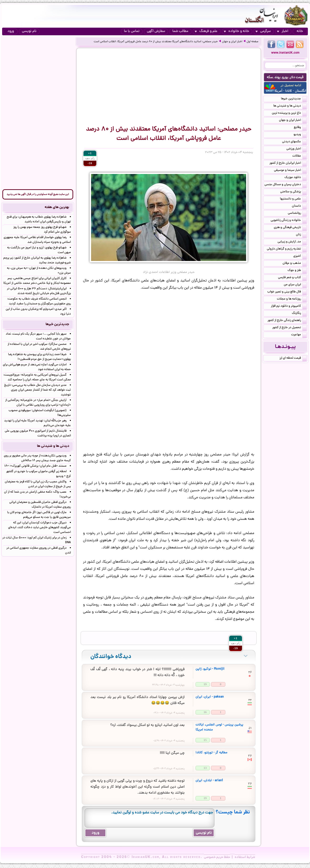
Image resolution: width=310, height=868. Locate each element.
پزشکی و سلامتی (293, 192)
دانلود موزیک (296, 178)
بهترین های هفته (57, 207)
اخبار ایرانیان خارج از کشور (288, 163)
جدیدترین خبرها (294, 99)
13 (205, 768)
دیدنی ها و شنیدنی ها (290, 106)
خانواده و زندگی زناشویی (289, 221)
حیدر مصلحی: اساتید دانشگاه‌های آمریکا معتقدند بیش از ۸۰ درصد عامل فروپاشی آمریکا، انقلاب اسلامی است (156, 42)
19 (205, 684)
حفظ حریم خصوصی (217, 857)
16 (205, 712)
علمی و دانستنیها (293, 199)
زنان (301, 235)
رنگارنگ (299, 314)
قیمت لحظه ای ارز (293, 358)
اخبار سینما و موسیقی (290, 171)
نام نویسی (29, 31)
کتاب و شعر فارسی (292, 278)
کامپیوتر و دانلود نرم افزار (289, 306)
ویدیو (300, 135)
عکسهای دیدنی (294, 142)
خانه (300, 31)
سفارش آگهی (156, 31)
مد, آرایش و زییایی (292, 242)
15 (205, 740)
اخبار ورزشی (297, 149)
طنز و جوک (297, 271)
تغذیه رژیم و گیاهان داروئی (287, 249)
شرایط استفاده (245, 857)
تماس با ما (132, 31)
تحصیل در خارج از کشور (289, 328)
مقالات (300, 156)
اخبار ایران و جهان (232, 42)
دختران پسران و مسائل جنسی (286, 185)
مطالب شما (180, 31)
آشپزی (300, 256)
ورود (11, 31)
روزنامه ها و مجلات (292, 299)
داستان (299, 206)
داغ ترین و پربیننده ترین (289, 113)
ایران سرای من (295, 285)
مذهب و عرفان (295, 264)
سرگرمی (263, 31)
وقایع (300, 128)
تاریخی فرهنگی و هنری (290, 228)
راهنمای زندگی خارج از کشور (287, 321)
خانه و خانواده (236, 31)
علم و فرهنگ (206, 31)
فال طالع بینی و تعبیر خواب (287, 292)
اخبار (283, 31)
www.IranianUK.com (285, 53)
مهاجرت (299, 335)
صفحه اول (252, 42)
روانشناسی (297, 214)
